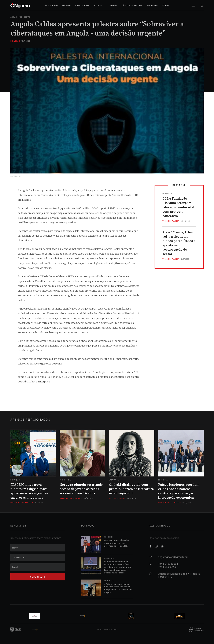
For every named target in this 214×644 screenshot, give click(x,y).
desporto (99, 6)
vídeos (165, 6)
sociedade (152, 6)
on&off (113, 6)
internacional (82, 6)
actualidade (51, 6)
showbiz (66, 6)
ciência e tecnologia (132, 6)
